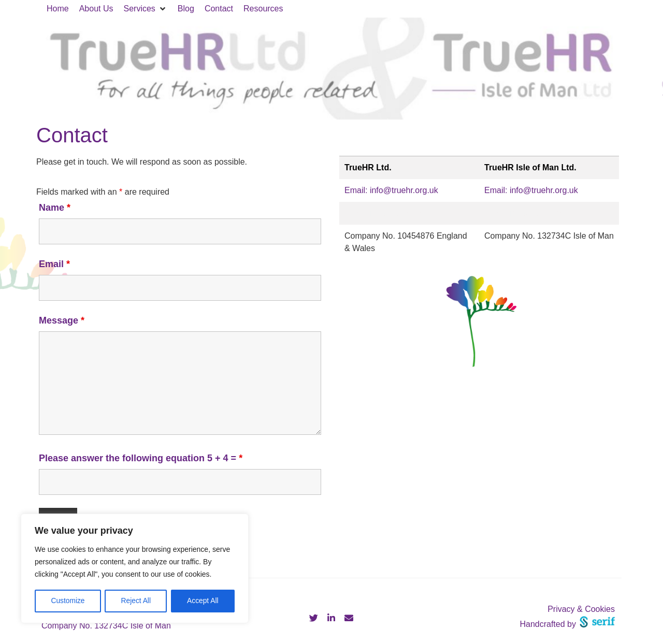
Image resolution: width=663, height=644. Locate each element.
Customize (68, 601)
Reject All (136, 601)
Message (62, 320)
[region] (135, 569)
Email (54, 264)
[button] (146, 9)
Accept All (203, 601)
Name (55, 208)
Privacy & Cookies (581, 609)
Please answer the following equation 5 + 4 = (141, 458)
